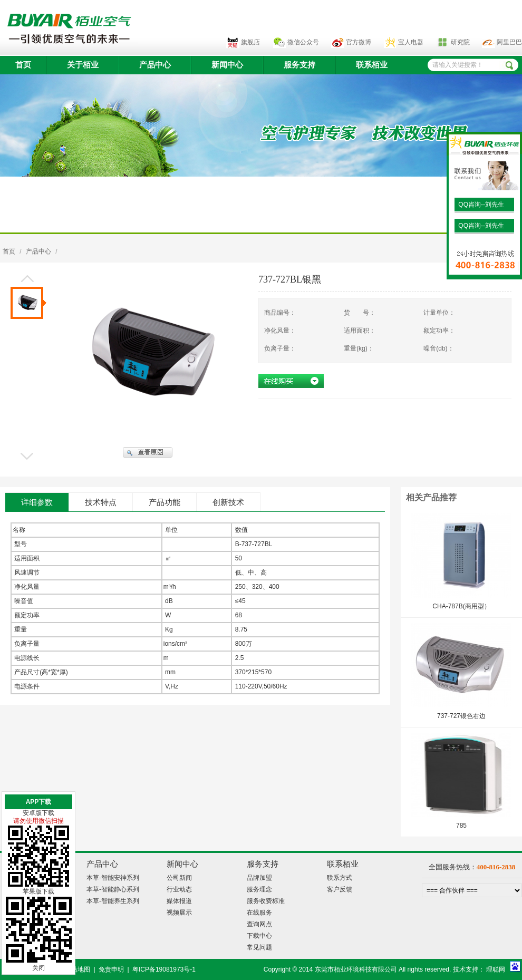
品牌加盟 (259, 878)
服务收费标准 (266, 901)
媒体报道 (179, 901)
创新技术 (228, 502)
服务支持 (299, 65)
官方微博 (359, 42)
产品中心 (155, 65)
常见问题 (259, 947)
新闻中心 (227, 65)
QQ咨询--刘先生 (480, 205)
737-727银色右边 (461, 716)
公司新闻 (179, 878)
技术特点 (101, 502)
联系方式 (340, 878)
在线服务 (259, 913)
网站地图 (78, 969)
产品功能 (165, 502)
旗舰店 (250, 42)
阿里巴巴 (509, 42)
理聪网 (496, 969)
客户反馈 (340, 889)
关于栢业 (83, 65)
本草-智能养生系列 (113, 901)
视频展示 (179, 913)
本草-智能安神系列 (113, 878)
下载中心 (259, 936)
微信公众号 (303, 42)
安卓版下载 (38, 813)
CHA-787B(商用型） (461, 606)
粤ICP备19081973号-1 (164, 969)
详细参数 (37, 502)
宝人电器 (411, 42)
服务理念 (259, 889)
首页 (23, 65)
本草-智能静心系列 (113, 889)
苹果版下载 (38, 891)
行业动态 (179, 889)
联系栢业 (372, 65)
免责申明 (111, 969)
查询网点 (259, 924)
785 (461, 826)
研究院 (460, 42)
